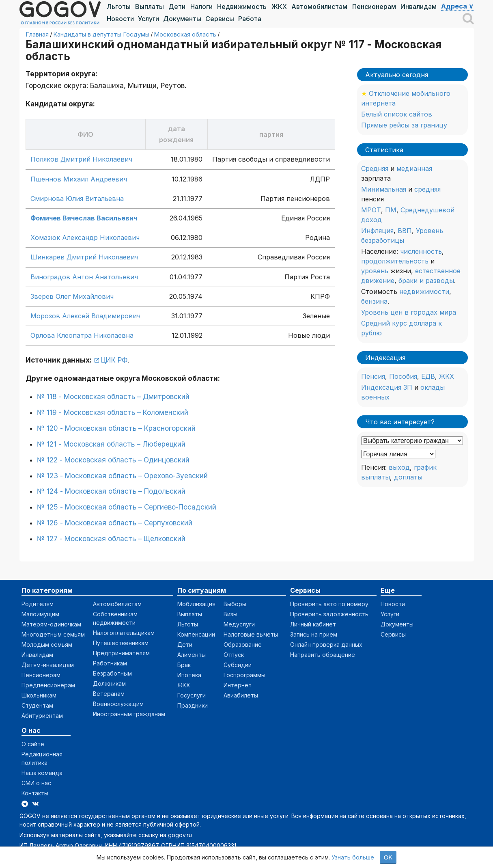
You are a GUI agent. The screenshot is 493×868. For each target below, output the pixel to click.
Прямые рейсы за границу (404, 125)
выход (399, 467)
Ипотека (189, 675)
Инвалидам (419, 6)
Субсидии (238, 665)
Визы (230, 614)
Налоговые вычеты (251, 634)
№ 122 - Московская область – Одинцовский (113, 460)
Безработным (112, 673)
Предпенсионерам (48, 685)
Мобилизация (196, 604)
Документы (182, 19)
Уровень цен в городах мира (409, 312)
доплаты (408, 477)
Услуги (149, 19)
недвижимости (424, 291)
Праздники (193, 705)
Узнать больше (353, 857)
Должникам (109, 683)
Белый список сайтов (397, 114)
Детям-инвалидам (48, 665)
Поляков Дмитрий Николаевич (81, 159)
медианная (414, 168)
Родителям (38, 604)
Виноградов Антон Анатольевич (84, 277)
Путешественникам (121, 643)
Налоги (201, 6)
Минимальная (384, 189)
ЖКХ (279, 6)
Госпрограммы (244, 675)
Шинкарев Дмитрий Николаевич (84, 257)
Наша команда (42, 773)
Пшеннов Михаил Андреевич (79, 179)
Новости (120, 19)
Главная (37, 34)
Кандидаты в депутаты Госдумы (101, 34)
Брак (184, 665)
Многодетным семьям (53, 634)
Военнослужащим (118, 704)
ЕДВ (428, 376)
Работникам (110, 663)
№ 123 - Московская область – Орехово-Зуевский (122, 476)
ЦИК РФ (114, 360)
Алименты (192, 655)
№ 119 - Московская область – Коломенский (113, 412)
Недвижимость (242, 6)
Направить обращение (323, 655)
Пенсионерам (374, 6)
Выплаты (150, 6)
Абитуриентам (42, 716)
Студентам (37, 705)
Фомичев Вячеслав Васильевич (84, 218)
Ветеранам (109, 694)
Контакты (35, 793)
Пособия (403, 376)
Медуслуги (239, 624)
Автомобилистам (319, 6)
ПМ (391, 210)
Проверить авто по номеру (329, 604)
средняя (427, 189)
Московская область (185, 34)
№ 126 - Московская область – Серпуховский (115, 523)
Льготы (119, 6)
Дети (177, 6)
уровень (375, 271)
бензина (374, 301)
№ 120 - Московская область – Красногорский (116, 428)
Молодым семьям (47, 645)
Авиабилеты (241, 695)
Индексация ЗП (387, 387)
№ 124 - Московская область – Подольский (111, 491)
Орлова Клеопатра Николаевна (82, 335)
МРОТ (371, 210)
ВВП (405, 231)
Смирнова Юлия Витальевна (77, 199)
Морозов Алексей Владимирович (85, 316)
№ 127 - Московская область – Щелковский (111, 539)
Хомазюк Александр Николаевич (85, 238)
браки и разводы (426, 281)
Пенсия (373, 376)
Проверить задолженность (329, 614)
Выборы (235, 604)
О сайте (33, 744)
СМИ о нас (36, 783)
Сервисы (220, 19)
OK (388, 857)
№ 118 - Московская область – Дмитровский (113, 397)
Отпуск (234, 655)
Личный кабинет (313, 624)
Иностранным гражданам (129, 714)
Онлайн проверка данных (326, 645)
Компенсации (196, 634)
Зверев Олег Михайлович (72, 296)
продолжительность (395, 261)
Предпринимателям (121, 653)
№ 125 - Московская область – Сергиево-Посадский (127, 507)
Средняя (375, 168)
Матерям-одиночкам (51, 624)
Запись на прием (314, 634)
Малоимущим (40, 614)
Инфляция (377, 231)
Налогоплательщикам (124, 633)
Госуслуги (192, 695)
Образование (243, 645)
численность (421, 251)
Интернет (238, 685)
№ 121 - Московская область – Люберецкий (111, 444)
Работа (250, 19)
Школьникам (39, 695)
